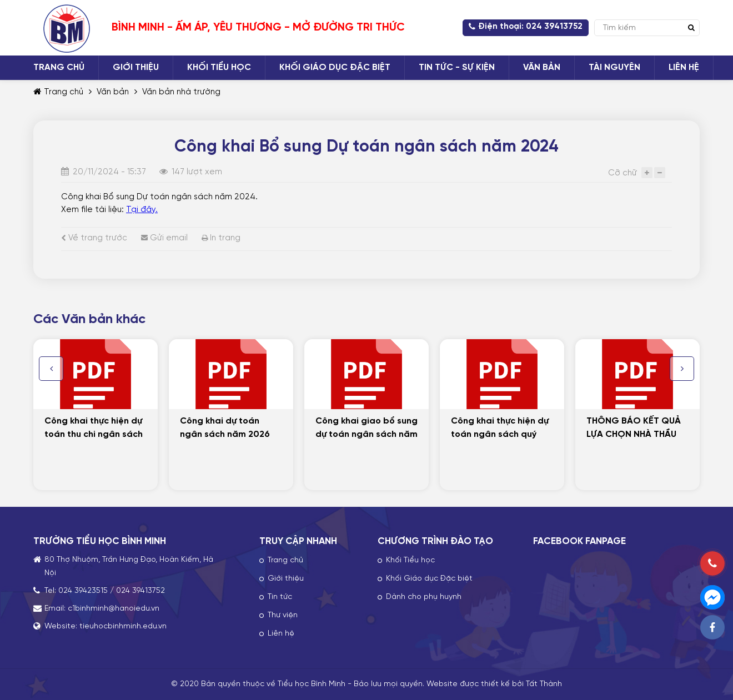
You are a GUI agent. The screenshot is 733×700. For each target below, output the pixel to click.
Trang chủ (58, 92)
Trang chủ (285, 560)
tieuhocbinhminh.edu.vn (123, 626)
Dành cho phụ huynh (424, 597)
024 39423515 (83, 591)
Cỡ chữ (622, 173)
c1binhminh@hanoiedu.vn (114, 609)
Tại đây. (142, 210)
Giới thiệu (286, 579)
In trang (221, 238)
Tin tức (280, 597)
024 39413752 (140, 591)
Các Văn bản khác (89, 319)
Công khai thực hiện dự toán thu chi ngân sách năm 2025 (94, 434)
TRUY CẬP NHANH (298, 541)
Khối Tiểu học (410, 560)
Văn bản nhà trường (181, 92)
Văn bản (113, 92)
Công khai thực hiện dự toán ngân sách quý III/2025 (500, 434)
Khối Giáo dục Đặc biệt (429, 579)
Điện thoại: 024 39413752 (526, 27)
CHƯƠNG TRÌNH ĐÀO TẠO (435, 541)
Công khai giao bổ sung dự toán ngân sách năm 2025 (366, 434)
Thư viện (283, 615)
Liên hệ (281, 634)
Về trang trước (94, 238)
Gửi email (164, 238)
